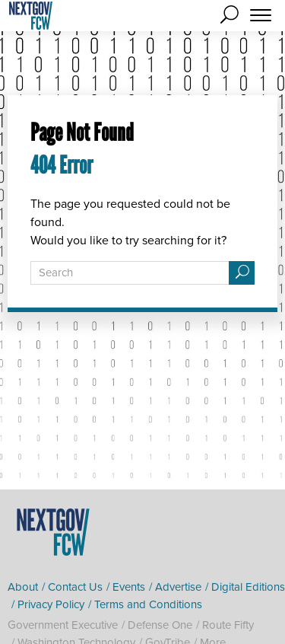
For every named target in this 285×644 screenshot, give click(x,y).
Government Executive (63, 625)
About (23, 587)
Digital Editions (248, 587)
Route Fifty (228, 625)
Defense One (160, 625)
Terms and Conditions (148, 604)
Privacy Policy (51, 604)
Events (129, 587)
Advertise (178, 587)
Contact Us (75, 587)
